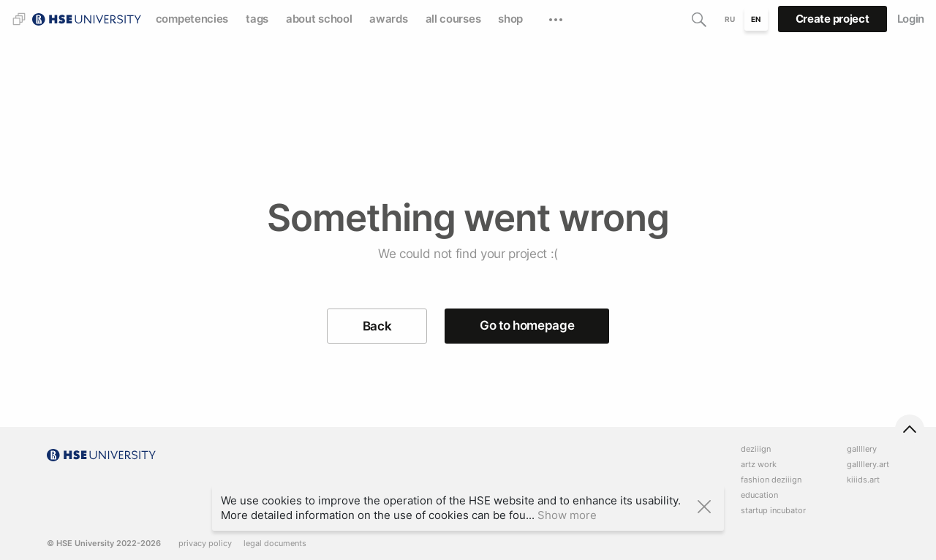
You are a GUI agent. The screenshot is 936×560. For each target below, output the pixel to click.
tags (257, 19)
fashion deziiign (771, 480)
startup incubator (773, 511)
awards (388, 19)
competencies (192, 19)
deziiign (756, 449)
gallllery (862, 449)
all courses (453, 19)
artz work (759, 465)
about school (319, 19)
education (759, 495)
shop (510, 19)
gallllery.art (868, 465)
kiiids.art (863, 480)
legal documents (275, 544)
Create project (833, 19)
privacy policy (205, 544)
